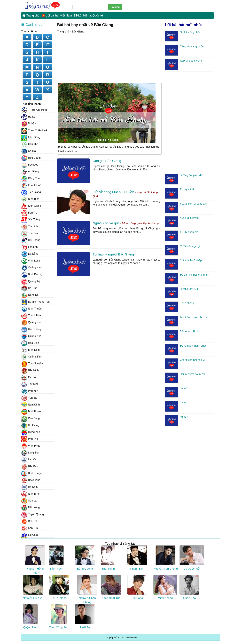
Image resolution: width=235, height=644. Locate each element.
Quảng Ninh (32, 268)
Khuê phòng (179, 307)
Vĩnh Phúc (31, 446)
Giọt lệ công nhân (183, 36)
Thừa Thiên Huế (34, 130)
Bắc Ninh (30, 370)
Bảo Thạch (56, 558)
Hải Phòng (31, 240)
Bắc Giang (78, 32)
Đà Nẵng (30, 254)
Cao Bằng (30, 418)
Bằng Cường (85, 558)
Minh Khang (165, 587)
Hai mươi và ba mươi (185, 378)
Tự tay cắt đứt (181, 193)
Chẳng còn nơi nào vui (185, 364)
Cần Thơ (30, 144)
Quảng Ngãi (32, 336)
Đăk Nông (30, 508)
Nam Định (31, 405)
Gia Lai (29, 377)
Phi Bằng (137, 587)
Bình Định (30, 350)
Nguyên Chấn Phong (87, 589)
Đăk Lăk (29, 521)
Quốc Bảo (189, 587)
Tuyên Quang (32, 514)
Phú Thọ (30, 439)
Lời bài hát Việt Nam (59, 16)
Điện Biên (30, 199)
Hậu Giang (31, 158)
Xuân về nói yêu (182, 222)
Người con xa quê (106, 223)
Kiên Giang (31, 206)
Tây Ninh (30, 384)
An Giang (30, 172)
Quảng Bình (32, 357)
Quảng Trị (30, 281)
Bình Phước (32, 412)
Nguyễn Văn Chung (166, 558)
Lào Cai (29, 460)
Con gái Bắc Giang (107, 161)
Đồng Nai (30, 295)
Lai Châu (30, 535)
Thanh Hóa (31, 316)
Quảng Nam (32, 322)
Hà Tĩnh (29, 288)
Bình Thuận (31, 473)
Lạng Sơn (30, 453)
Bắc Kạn (30, 466)
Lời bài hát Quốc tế (90, 16)
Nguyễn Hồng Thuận (35, 560)
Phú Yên (30, 391)
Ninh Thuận (31, 309)
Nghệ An (30, 124)
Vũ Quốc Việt (192, 558)
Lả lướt (176, 392)
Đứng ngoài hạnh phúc (186, 350)
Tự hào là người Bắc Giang (113, 254)
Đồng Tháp (31, 178)
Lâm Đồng (31, 137)
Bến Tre (29, 213)
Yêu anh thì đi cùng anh (186, 207)
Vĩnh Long (31, 261)
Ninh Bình (30, 494)
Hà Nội (29, 117)
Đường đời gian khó (184, 179)
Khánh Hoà (31, 185)
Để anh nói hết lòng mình (187, 278)
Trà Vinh (30, 226)
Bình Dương (32, 274)
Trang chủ (33, 16)
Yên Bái (29, 398)
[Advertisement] (85, 58)
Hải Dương (31, 329)
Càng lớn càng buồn (184, 50)
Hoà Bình (30, 343)
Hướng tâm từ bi (182, 293)
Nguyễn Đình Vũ (33, 587)
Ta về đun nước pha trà (186, 321)
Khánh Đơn (137, 558)
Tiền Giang (31, 192)
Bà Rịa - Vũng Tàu (35, 302)
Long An (29, 247)
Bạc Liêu (30, 165)
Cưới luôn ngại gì (182, 250)
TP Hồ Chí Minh (34, 110)
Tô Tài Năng (59, 587)
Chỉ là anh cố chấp (183, 264)
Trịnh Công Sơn (59, 617)
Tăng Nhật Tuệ (111, 587)
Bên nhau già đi (181, 335)
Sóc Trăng (31, 220)
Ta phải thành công (183, 64)
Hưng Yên (31, 432)
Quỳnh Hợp (30, 617)
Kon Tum (30, 528)
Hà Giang (30, 425)
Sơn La (29, 501)
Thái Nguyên (32, 364)
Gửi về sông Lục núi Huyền (113, 192)
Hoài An (85, 617)
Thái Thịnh (108, 558)
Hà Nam (29, 487)
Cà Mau (29, 151)
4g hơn (176, 421)
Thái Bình (30, 233)
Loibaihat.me (41, 5)
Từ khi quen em (181, 236)
